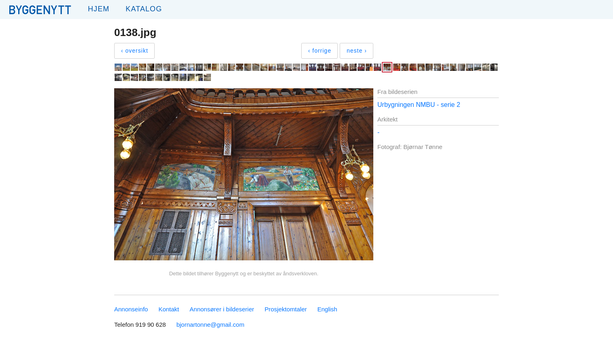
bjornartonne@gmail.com (211, 325)
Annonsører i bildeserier (222, 309)
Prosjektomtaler (286, 309)
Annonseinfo (131, 309)
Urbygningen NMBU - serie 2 (419, 105)
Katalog (144, 9)
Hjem (99, 9)
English (327, 309)
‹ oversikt (135, 51)
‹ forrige (320, 51)
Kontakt (169, 309)
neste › (357, 51)
